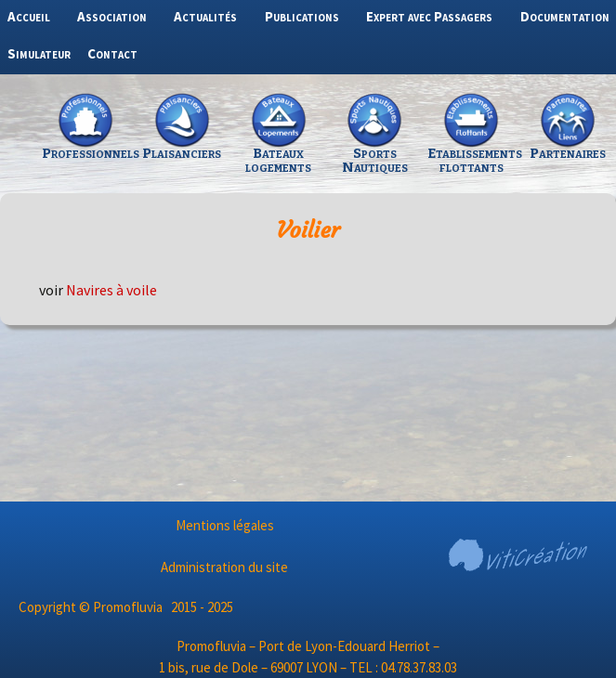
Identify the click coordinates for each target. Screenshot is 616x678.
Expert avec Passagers (429, 16)
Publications (302, 16)
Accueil (29, 16)
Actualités (205, 16)
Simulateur (39, 53)
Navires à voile (111, 290)
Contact (112, 53)
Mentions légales (225, 525)
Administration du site (224, 567)
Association (112, 16)
